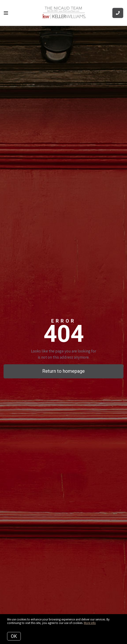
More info (90, 623)
